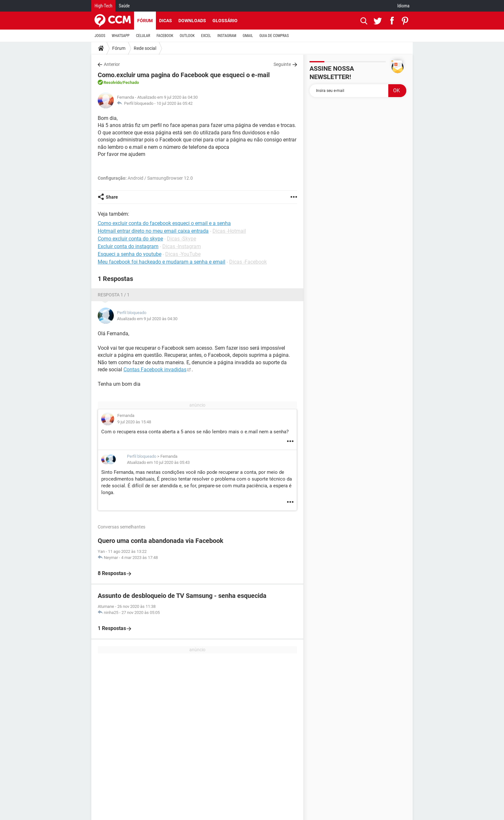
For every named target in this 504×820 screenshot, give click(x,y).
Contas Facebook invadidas (155, 369)
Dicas (166, 21)
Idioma (403, 6)
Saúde (124, 6)
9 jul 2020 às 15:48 (134, 422)
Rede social (145, 48)
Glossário (225, 21)
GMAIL (248, 36)
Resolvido (113, 82)
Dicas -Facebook (248, 262)
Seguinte (282, 64)
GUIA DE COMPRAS (274, 36)
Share (112, 197)
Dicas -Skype (181, 239)
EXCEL (206, 36)
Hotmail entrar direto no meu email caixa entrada (153, 231)
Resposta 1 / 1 (114, 295)
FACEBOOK (165, 36)
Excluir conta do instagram (128, 246)
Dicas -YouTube (183, 254)
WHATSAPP (121, 36)
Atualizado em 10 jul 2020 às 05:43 (158, 462)
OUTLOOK (187, 36)
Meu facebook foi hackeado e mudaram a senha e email (162, 262)
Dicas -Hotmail (229, 231)
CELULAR (143, 36)
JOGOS (100, 36)
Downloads (192, 21)
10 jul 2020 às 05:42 (175, 103)
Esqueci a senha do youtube (130, 254)
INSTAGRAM (227, 36)
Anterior (112, 64)
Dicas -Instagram (182, 246)
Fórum (145, 21)
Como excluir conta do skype (130, 239)
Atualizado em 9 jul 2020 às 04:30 (147, 319)
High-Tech (103, 6)
